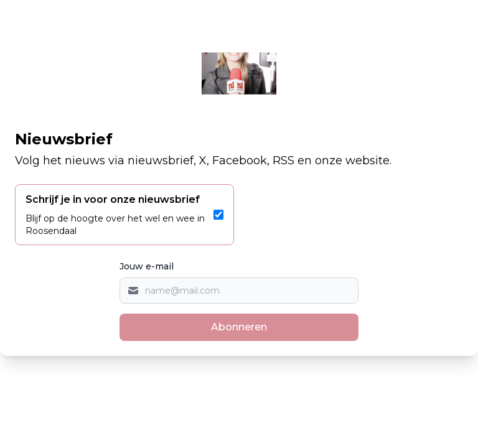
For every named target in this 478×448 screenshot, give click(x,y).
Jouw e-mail (147, 266)
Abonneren (239, 327)
